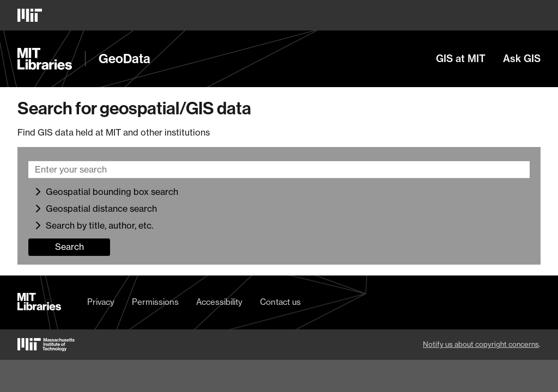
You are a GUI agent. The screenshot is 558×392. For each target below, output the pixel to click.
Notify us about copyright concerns (481, 344)
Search (69, 247)
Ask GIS (522, 59)
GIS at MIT (461, 59)
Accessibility (219, 302)
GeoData (125, 59)
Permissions (155, 302)
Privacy (101, 302)
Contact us (280, 302)
